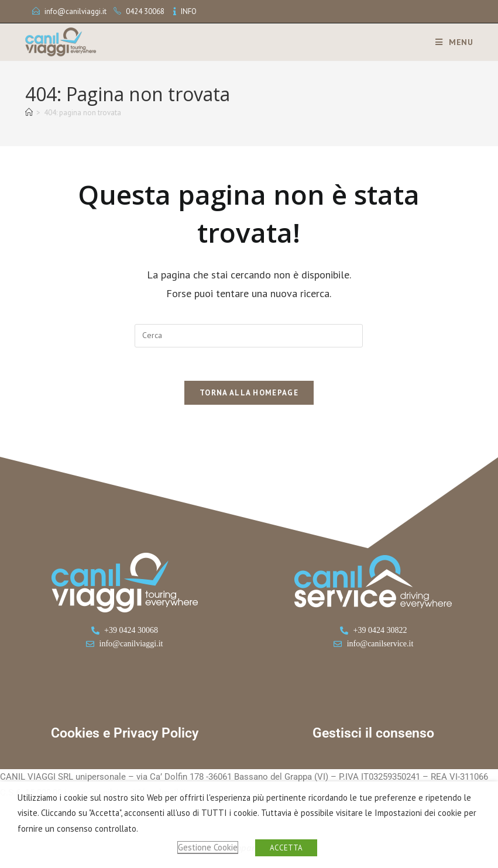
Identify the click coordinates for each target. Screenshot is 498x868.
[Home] (29, 113)
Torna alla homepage (249, 395)
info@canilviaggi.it (75, 11)
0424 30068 (145, 11)
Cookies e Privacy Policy (125, 736)
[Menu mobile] (450, 42)
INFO (189, 11)
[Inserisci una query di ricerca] (249, 336)
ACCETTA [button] (286, 848)
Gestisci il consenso (373, 736)
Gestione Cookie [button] (208, 847)
